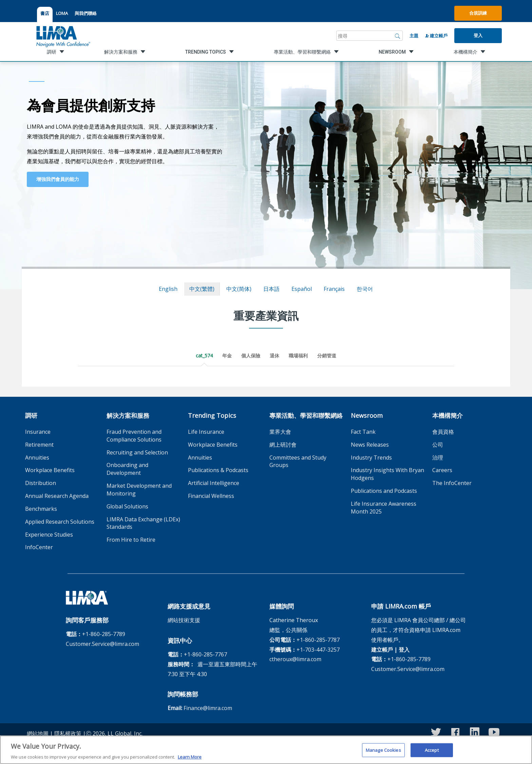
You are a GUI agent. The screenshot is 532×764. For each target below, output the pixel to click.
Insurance (38, 432)
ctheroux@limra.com (295, 659)
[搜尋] (398, 36)
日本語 (271, 289)
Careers (442, 470)
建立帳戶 (436, 36)
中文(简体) (239, 289)
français (334, 289)
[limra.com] (63, 36)
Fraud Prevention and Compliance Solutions (134, 436)
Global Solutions (127, 506)
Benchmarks (41, 509)
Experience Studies (49, 535)
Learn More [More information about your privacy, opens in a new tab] (190, 760)
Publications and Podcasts (384, 491)
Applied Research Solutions (60, 522)
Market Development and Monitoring (139, 490)
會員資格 (443, 432)
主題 (414, 36)
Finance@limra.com (208, 708)
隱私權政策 (68, 733)
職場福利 (298, 356)
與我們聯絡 (86, 13)
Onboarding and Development (127, 469)
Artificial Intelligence (214, 483)
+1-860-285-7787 (318, 640)
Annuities (37, 458)
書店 (45, 13)
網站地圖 (38, 733)
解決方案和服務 (128, 415)
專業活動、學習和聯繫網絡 (306, 415)
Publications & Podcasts (218, 470)
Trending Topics (212, 415)
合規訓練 (478, 13)
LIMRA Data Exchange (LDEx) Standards (143, 523)
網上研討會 (283, 445)
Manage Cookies (383, 753)
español (302, 289)
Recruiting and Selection (137, 452)
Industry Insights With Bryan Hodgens (387, 474)
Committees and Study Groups (298, 461)
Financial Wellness (211, 496)
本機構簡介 (448, 415)
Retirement (39, 445)
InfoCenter (39, 547)
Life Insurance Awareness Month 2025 (384, 508)
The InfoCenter (452, 483)
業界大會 (280, 432)
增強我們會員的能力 (58, 179)
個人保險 (251, 356)
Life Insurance (206, 432)
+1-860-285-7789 (104, 634)
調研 (31, 415)
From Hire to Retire (131, 540)
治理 (438, 458)
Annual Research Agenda (57, 496)
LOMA (62, 13)
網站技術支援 (184, 620)
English (168, 289)
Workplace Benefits (50, 470)
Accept (432, 753)
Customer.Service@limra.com (102, 644)
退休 (274, 356)
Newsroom (367, 415)
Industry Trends (371, 458)
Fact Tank (363, 432)
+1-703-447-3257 (318, 650)
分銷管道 (327, 356)
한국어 (365, 289)
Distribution (41, 483)
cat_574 (204, 356)
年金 (227, 356)
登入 (478, 35)
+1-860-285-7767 (205, 654)
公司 (438, 445)
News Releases (370, 445)
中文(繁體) (202, 289)
